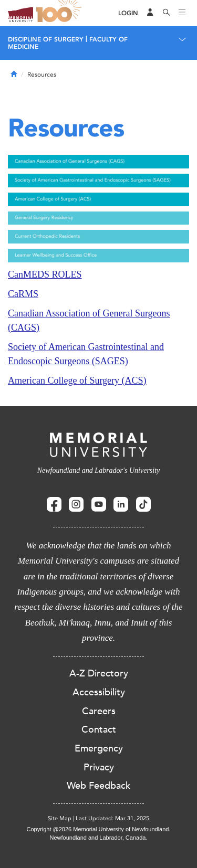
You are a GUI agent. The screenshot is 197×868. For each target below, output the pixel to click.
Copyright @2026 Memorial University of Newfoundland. (98, 829)
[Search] (167, 13)
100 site (60, 13)
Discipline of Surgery (46, 39)
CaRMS (23, 294)
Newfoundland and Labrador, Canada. (99, 838)
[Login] (128, 13)
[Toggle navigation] (182, 13)
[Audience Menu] (150, 13)
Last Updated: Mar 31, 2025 (112, 818)
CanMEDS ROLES (45, 274)
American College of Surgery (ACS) (77, 380)
